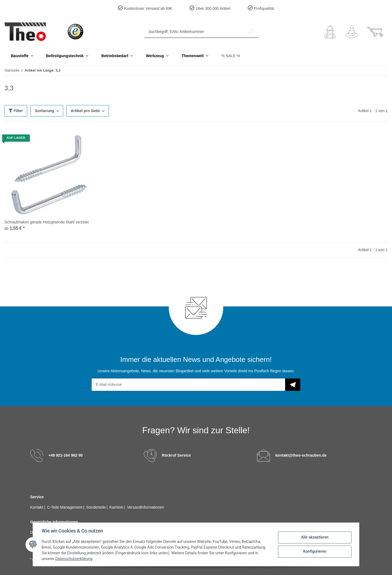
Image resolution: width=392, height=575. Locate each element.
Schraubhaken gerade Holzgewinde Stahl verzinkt (47, 222)
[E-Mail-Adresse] (188, 385)
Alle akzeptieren (315, 537)
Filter (16, 111)
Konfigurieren (315, 551)
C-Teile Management (65, 507)
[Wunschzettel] (352, 32)
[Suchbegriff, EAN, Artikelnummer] (194, 32)
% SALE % (231, 56)
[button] (330, 32)
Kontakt (37, 507)
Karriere (117, 507)
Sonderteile (97, 507)
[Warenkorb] (375, 32)
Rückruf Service (177, 455)
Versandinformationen (145, 507)
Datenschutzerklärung (74, 559)
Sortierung (45, 111)
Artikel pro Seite (85, 111)
